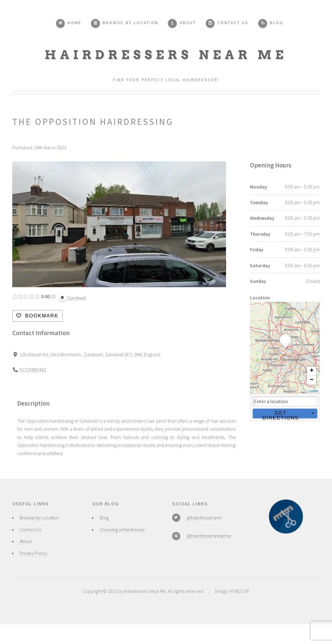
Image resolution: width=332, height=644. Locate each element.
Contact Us (30, 530)
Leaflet (313, 391)
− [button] (312, 380)
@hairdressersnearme (209, 536)
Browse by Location (39, 518)
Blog (104, 518)
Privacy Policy (33, 553)
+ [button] (312, 371)
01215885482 (33, 370)
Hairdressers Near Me (166, 55)
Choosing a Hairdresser (122, 530)
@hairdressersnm (204, 518)
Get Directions (280, 414)
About (26, 541)
